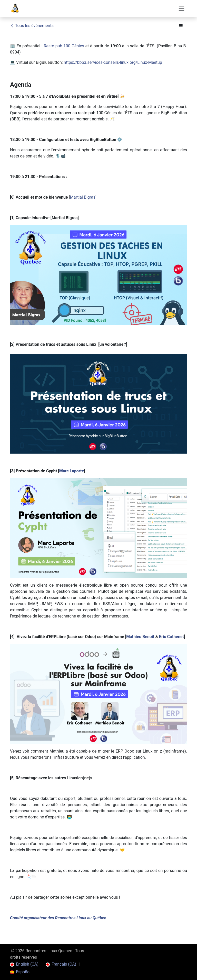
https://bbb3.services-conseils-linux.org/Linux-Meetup (113, 62)
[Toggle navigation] (181, 8)
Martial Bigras (83, 197)
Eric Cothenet (171, 637)
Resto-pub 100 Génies (64, 46)
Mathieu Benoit (140, 637)
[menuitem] (24, 964)
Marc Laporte (72, 471)
